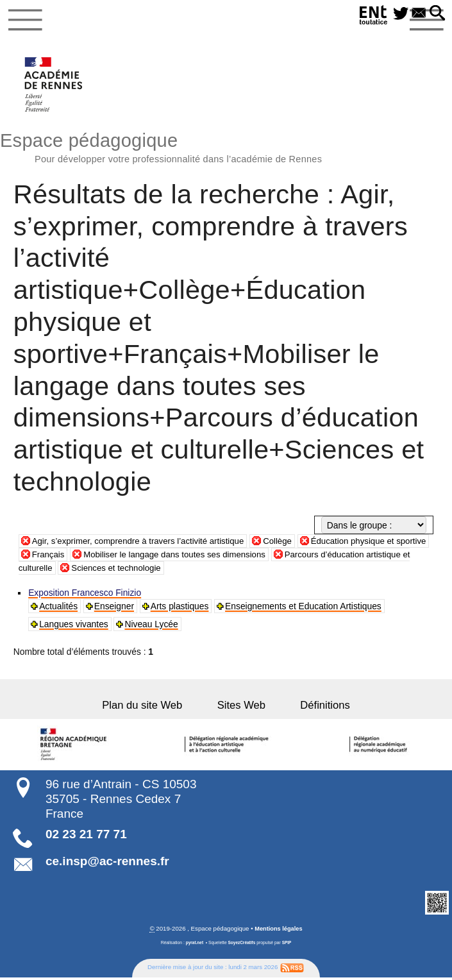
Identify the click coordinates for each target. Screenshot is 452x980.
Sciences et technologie (168, 570)
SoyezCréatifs (242, 945)
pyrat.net (194, 945)
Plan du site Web (153, 708)
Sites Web (241, 708)
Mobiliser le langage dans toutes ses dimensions (217, 556)
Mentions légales (278, 931)
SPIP (288, 945)
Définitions (314, 708)
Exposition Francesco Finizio (85, 595)
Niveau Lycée (152, 627)
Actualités (59, 609)
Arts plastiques (180, 609)
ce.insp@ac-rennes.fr (107, 864)
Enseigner (115, 609)
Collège (288, 543)
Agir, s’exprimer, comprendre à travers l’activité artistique (143, 543)
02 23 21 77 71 (86, 837)
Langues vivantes (74, 627)
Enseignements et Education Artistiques (304, 609)
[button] (437, 14)
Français (86, 556)
